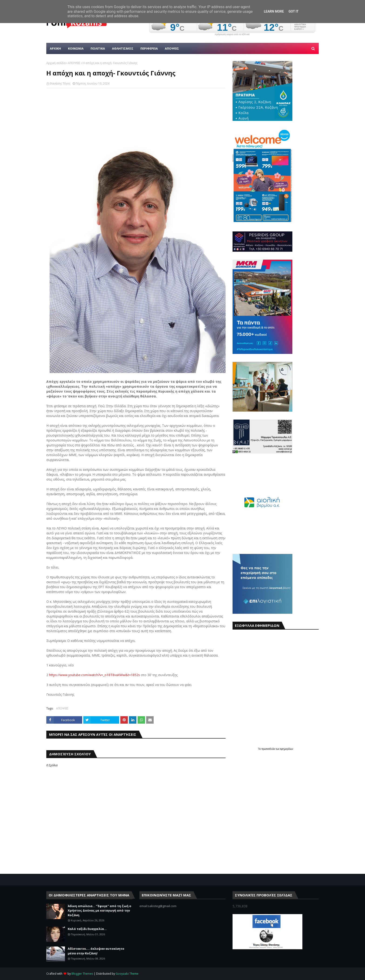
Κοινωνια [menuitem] (76, 48)
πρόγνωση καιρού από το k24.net (232, 34)
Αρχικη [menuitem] (55, 48)
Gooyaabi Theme (127, 974)
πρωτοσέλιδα (269, 749)
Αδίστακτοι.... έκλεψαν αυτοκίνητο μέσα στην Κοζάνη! (96, 951)
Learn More (274, 11)
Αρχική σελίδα (56, 63)
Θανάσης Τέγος (60, 83)
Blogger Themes (82, 974)
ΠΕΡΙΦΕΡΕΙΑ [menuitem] (149, 48)
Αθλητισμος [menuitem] (123, 48)
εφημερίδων (287, 749)
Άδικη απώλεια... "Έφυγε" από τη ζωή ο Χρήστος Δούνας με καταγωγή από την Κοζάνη (100, 910)
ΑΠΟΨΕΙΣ (74, 63)
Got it (293, 11)
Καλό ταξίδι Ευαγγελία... (87, 929)
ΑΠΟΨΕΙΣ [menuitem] (172, 48)
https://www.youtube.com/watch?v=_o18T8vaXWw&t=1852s (95, 675)
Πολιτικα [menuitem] (98, 48)
